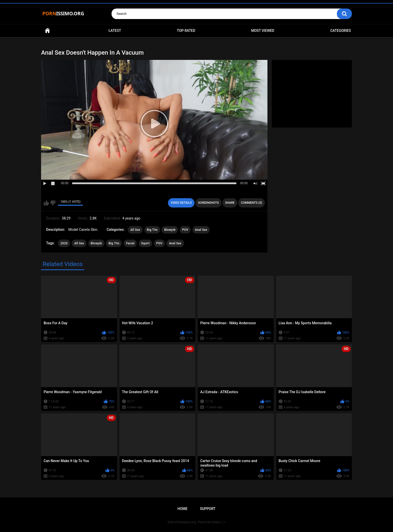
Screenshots (208, 203)
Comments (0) (252, 203)
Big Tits (152, 230)
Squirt (145, 243)
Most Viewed (263, 31)
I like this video (46, 203)
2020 (64, 243)
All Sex (135, 230)
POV (185, 230)
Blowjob (170, 230)
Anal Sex (201, 230)
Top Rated (186, 31)
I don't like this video (53, 203)
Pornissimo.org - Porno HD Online (198, 522)
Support (208, 509)
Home (47, 31)
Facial (130, 243)
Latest (115, 31)
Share (230, 203)
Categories (341, 31)
